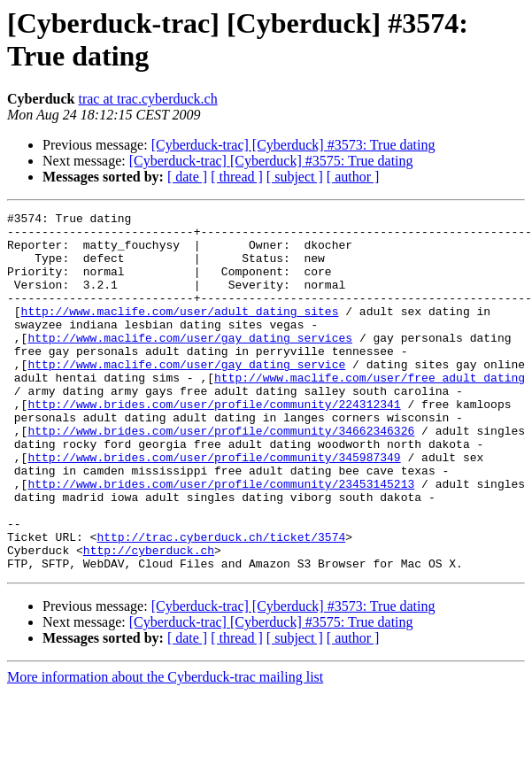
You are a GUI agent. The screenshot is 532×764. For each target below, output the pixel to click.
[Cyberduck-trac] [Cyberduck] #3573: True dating (293, 145)
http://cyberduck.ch (149, 619)
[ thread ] (237, 177)
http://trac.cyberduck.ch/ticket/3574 (221, 603)
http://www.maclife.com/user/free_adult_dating (370, 412)
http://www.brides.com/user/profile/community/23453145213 (221, 539)
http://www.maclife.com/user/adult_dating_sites (180, 332)
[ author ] (353, 177)
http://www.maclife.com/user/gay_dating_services (190, 364)
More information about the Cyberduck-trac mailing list (165, 749)
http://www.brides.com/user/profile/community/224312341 (214, 444)
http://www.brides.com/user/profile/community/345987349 (214, 507)
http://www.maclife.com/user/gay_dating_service (186, 396)
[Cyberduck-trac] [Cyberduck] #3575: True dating (271, 161)
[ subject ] (295, 177)
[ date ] (187, 177)
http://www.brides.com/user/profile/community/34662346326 (221, 475)
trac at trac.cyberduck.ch (147, 99)
